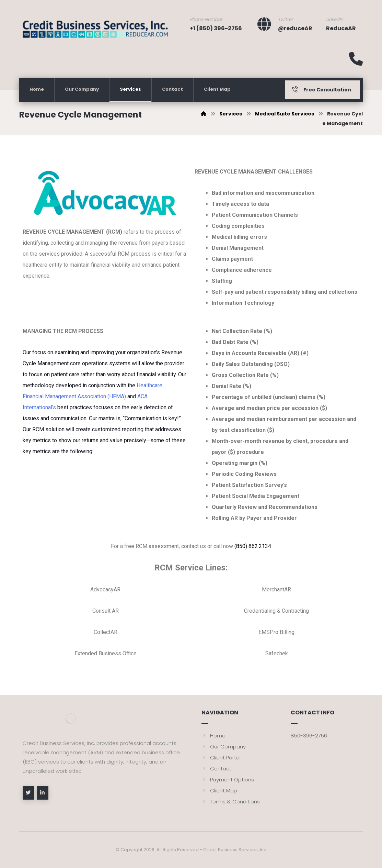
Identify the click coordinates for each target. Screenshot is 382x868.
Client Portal (221, 758)
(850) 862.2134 (253, 546)
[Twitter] (28, 793)
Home (213, 736)
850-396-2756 (309, 736)
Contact (216, 769)
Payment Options (228, 780)
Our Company (224, 747)
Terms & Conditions (231, 802)
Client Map (219, 791)
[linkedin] (43, 793)
